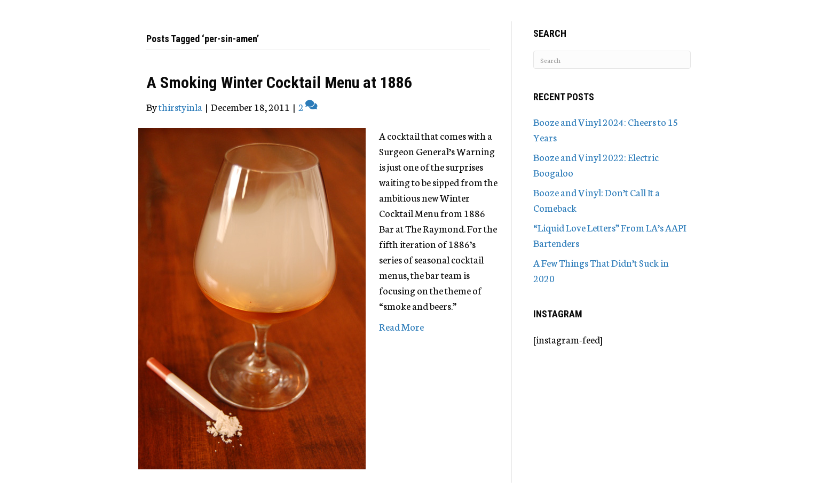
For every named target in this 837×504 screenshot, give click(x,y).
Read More (401, 326)
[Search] (612, 60)
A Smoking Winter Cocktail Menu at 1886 (279, 82)
